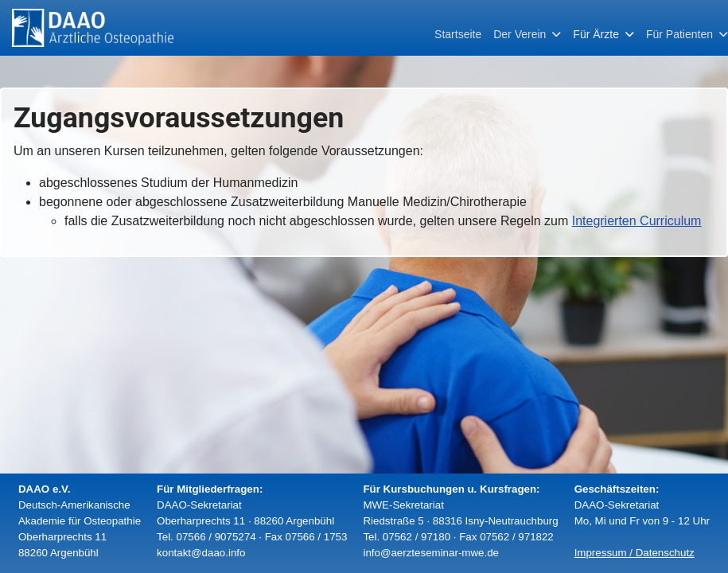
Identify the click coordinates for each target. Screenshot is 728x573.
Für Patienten (679, 34)
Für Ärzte (596, 34)
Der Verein (520, 34)
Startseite (458, 34)
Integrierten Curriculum (637, 221)
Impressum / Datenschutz (635, 553)
